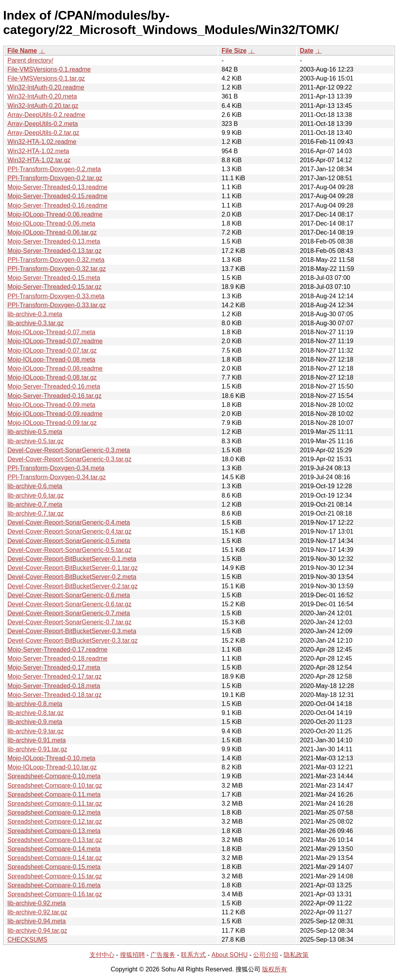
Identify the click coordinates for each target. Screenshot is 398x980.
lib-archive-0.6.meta (35, 486)
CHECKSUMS (27, 940)
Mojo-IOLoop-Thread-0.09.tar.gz (52, 423)
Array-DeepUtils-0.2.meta (43, 124)
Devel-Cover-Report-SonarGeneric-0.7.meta (69, 613)
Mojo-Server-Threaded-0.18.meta (54, 686)
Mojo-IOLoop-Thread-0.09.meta (51, 405)
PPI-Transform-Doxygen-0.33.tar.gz (57, 305)
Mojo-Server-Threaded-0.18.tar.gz (54, 695)
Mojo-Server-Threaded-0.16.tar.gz (54, 396)
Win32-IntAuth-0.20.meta (42, 96)
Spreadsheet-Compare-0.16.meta (54, 885)
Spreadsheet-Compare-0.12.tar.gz (55, 821)
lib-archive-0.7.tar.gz (36, 513)
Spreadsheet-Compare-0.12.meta (54, 812)
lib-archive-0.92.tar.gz (37, 912)
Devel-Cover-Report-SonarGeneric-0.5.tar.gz (69, 550)
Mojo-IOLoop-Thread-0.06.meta (51, 223)
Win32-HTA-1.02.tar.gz (39, 160)
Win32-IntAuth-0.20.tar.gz (43, 106)
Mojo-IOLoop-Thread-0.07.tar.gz (52, 350)
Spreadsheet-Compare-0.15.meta (54, 867)
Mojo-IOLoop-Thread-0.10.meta (51, 758)
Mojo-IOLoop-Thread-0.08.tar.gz (52, 377)
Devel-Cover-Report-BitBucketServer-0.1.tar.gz (72, 568)
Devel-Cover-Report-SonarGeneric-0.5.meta (69, 541)
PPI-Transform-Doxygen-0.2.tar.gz (55, 178)
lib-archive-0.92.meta (37, 903)
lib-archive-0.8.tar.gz (36, 713)
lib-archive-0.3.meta (35, 314)
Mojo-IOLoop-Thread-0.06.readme (55, 214)
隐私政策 (296, 955)
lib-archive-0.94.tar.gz (37, 931)
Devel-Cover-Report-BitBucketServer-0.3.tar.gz (72, 640)
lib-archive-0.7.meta (35, 504)
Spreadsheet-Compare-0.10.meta (54, 776)
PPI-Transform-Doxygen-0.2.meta (54, 169)
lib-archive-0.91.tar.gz (37, 749)
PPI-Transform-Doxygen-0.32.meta (56, 260)
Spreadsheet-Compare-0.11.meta (54, 795)
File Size (234, 51)
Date (307, 51)
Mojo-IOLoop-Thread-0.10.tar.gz (52, 767)
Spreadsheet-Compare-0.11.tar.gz (55, 804)
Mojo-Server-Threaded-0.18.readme (57, 658)
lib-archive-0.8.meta (35, 704)
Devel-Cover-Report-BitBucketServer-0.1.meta (72, 559)
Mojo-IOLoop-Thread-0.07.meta (51, 332)
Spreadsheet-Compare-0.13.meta (54, 831)
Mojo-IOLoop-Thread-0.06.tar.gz (52, 232)
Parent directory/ (30, 60)
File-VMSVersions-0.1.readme (49, 69)
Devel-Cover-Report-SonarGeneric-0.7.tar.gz (69, 622)
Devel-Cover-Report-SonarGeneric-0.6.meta (69, 595)
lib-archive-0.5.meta (35, 432)
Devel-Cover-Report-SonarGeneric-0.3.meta (69, 450)
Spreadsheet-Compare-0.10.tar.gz (55, 786)
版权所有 (275, 969)
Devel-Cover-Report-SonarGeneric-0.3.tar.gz (69, 459)
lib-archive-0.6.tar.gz (36, 495)
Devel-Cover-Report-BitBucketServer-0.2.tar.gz (72, 586)
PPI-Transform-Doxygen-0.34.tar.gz (57, 477)
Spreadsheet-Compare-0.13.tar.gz (55, 840)
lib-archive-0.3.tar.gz (36, 323)
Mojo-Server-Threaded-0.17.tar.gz (54, 676)
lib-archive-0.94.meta (37, 921)
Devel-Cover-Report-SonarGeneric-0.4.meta (69, 522)
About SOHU (229, 955)
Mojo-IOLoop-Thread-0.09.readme (55, 414)
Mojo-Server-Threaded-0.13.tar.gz (54, 251)
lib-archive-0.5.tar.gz (36, 441)
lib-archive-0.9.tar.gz (36, 731)
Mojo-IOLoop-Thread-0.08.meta (51, 359)
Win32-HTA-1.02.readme (42, 142)
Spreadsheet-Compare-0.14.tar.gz (55, 858)
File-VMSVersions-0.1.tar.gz (46, 78)
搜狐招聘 (132, 955)
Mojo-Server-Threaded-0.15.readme (57, 196)
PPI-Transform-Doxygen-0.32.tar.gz (57, 269)
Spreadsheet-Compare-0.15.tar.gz (55, 876)
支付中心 (102, 955)
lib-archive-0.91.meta (37, 740)
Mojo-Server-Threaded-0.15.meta (54, 278)
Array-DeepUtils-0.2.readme (46, 115)
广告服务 (163, 955)
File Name (22, 51)
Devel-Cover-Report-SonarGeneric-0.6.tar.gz (69, 604)
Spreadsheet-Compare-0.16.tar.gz (55, 894)
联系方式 (193, 955)
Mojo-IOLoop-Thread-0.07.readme (55, 341)
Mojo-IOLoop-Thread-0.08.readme (55, 368)
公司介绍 (266, 955)
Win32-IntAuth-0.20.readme (46, 87)
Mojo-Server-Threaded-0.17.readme (57, 649)
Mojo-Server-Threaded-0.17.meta (54, 667)
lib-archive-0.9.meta (35, 722)
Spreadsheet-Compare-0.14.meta (54, 849)
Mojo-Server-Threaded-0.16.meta (54, 386)
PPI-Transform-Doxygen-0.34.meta (56, 468)
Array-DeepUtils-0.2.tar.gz (43, 133)
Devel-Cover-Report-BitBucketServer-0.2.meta (72, 577)
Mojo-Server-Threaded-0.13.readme (57, 187)
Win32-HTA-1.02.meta (38, 151)
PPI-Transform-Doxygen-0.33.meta (56, 296)
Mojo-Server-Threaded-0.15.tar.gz (54, 287)
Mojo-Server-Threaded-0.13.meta (54, 241)
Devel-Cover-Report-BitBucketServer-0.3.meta (72, 631)
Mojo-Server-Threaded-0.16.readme (57, 205)
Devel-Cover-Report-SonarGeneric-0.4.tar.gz (69, 531)
